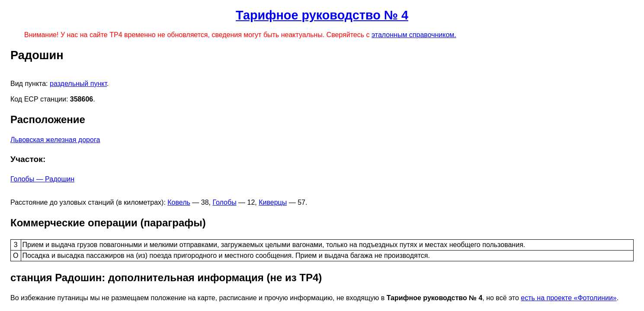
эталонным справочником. (414, 35)
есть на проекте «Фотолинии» (569, 298)
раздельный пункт (78, 84)
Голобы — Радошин (42, 179)
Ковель (179, 202)
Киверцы (273, 202)
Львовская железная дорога (55, 140)
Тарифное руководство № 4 (322, 15)
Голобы (224, 202)
